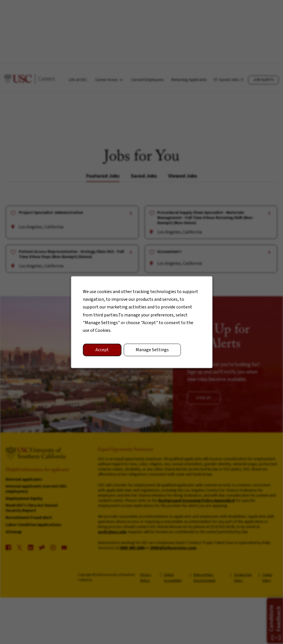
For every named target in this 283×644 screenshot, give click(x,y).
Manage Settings (152, 351)
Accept (103, 351)
